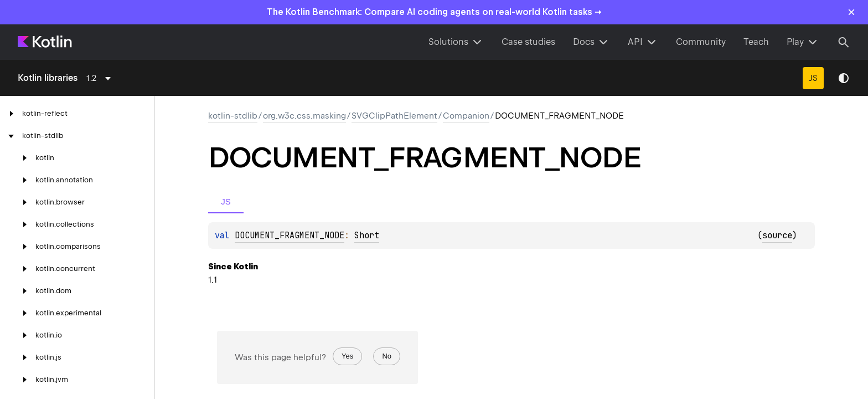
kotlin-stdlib (233, 116)
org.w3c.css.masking (304, 116)
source (777, 236)
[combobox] (100, 78)
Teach (756, 42)
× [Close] (851, 12)
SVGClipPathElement (394, 116)
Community (701, 42)
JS (813, 78)
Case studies (528, 42)
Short (367, 236)
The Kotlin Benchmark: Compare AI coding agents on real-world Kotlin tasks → (434, 12)
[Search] (844, 42)
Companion (466, 116)
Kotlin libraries (48, 78)
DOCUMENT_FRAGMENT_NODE (290, 236)
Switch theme (844, 78)
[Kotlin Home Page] (45, 42)
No (387, 356)
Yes (347, 356)
